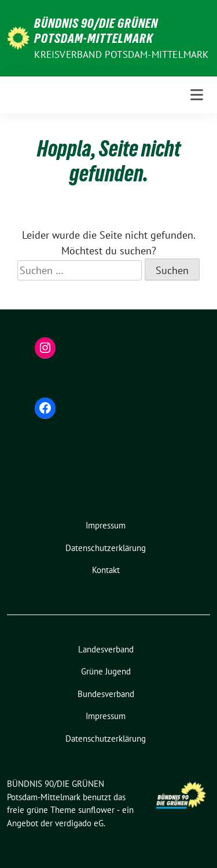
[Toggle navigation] (197, 95)
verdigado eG (79, 823)
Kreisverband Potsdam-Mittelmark (121, 54)
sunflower (96, 810)
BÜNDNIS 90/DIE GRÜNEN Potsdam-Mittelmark (96, 31)
